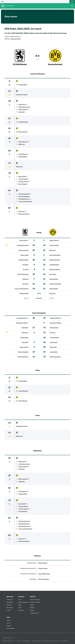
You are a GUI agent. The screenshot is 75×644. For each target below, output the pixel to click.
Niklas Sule (22, 144)
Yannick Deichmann (24, 196)
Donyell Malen (23, 85)
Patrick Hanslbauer (44, 579)
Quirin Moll (25, 342)
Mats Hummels (23, 142)
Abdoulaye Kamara (55, 357)
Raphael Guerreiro (55, 260)
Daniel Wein (25, 328)
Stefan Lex (26, 279)
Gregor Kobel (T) (54, 240)
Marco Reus (53, 274)
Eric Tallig (26, 269)
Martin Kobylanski (24, 194)
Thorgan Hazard (23, 182)
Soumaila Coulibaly (55, 323)
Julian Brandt (54, 342)
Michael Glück (24, 338)
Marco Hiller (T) (24, 240)
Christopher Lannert (22, 95)
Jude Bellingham (23, 122)
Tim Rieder (25, 265)
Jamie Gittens (22, 154)
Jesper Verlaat (24, 255)
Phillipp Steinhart (24, 260)
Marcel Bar (22, 112)
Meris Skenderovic (24, 199)
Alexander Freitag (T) (22, 323)
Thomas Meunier (23, 179)
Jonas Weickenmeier (44, 574)
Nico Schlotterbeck (55, 255)
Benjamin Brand (15, 39)
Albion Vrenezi (23, 110)
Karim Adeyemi (23, 132)
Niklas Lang (22, 104)
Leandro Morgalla (23, 250)
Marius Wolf (22, 176)
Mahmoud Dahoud (24, 214)
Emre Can (21, 211)
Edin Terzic (52, 293)
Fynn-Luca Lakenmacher (25, 201)
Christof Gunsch (43, 568)
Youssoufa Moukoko (55, 284)
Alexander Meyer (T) (56, 318)
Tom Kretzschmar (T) (22, 318)
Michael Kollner (24, 293)
